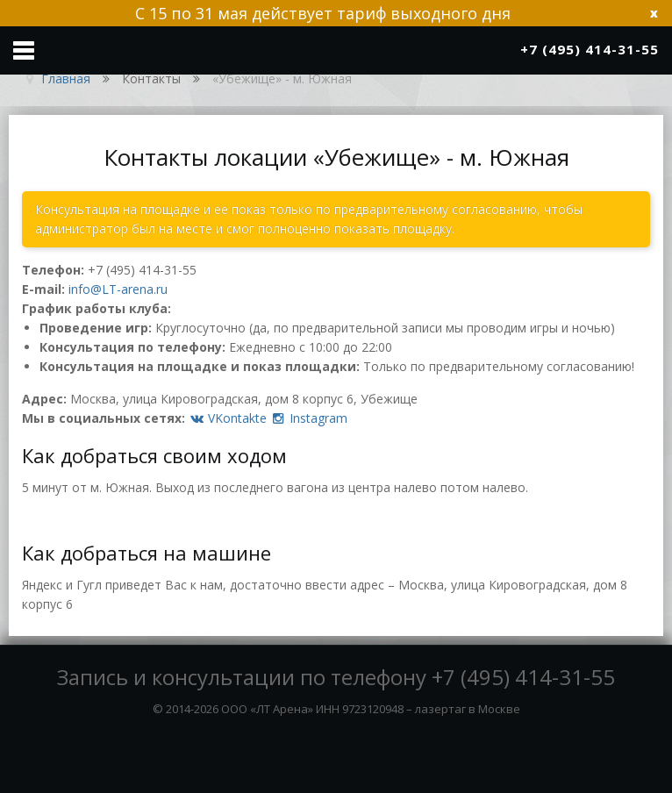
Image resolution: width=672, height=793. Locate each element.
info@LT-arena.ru (118, 289)
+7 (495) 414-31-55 (142, 270)
